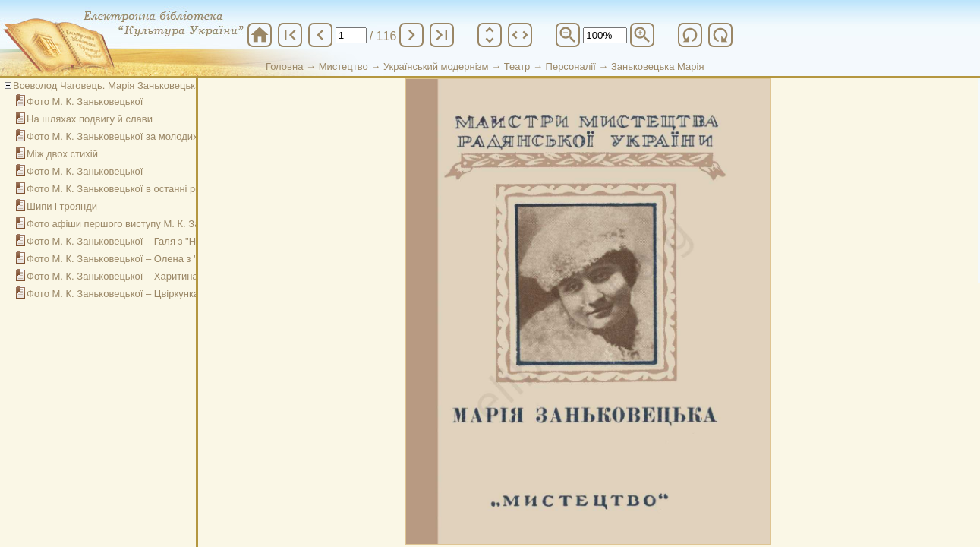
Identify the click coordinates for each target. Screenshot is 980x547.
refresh (690, 35)
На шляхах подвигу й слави (90, 119)
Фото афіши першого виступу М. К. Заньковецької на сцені (161, 224)
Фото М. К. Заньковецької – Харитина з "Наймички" (143, 276)
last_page (442, 35)
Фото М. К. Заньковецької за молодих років (125, 136)
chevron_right (411, 35)
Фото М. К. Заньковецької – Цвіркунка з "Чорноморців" (151, 294)
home (260, 35)
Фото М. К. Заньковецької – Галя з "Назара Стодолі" (145, 241)
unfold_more (490, 35)
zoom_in (642, 35)
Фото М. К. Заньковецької (85, 101)
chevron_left (320, 35)
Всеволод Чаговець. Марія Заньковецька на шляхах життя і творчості (172, 85)
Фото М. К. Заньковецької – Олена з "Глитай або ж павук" (158, 259)
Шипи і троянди (62, 206)
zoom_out (568, 35)
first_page (290, 35)
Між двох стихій (62, 154)
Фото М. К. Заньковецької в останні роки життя (133, 189)
